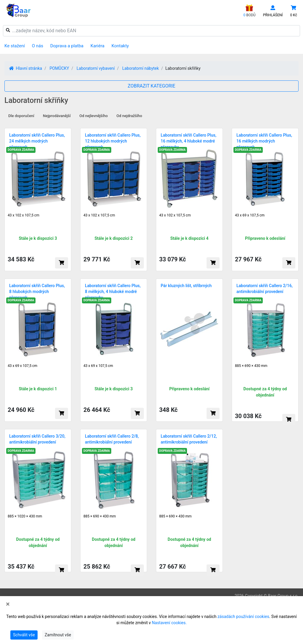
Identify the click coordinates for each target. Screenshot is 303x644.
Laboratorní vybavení (96, 68)
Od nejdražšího (129, 116)
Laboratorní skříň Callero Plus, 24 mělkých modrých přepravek (37, 141)
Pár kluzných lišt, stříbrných (186, 286)
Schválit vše (24, 635)
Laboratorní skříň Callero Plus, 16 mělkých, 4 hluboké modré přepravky (188, 141)
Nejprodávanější (57, 116)
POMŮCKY (59, 68)
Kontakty (120, 46)
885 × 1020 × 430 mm (25, 516)
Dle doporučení (21, 116)
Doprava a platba (67, 46)
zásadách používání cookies (243, 617)
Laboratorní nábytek (141, 68)
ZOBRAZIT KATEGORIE (152, 86)
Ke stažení (15, 46)
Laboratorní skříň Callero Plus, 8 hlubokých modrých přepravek (37, 292)
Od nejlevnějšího (94, 116)
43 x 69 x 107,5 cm (250, 215)
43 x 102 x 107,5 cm (24, 215)
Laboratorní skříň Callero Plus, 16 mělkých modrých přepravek (264, 141)
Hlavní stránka (26, 68)
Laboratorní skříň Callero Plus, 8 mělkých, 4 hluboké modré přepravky (113, 292)
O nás (38, 46)
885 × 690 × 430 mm (251, 366)
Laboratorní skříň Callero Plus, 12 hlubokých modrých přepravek (113, 141)
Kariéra (97, 46)
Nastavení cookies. (169, 623)
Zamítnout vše (58, 635)
